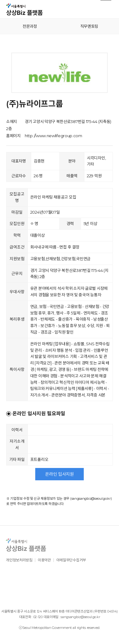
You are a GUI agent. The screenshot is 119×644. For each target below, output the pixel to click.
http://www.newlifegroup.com (53, 136)
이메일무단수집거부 (71, 560)
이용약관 (44, 560)
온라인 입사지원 (59, 474)
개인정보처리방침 (19, 560)
